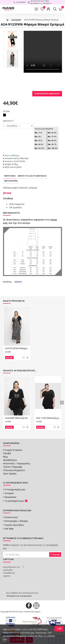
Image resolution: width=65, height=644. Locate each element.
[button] (62, 403)
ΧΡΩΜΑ (6, 111)
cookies (25, 629)
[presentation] (26, 584)
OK (60, 629)
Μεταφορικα (11, 181)
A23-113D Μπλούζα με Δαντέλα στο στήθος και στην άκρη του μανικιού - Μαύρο (49, 418)
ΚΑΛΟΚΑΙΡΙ (16, 20)
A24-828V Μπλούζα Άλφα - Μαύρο (18, 418)
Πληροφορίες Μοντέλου (47, 94)
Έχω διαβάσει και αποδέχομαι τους (21, 594)
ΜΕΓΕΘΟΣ (7, 121)
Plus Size (24, 158)
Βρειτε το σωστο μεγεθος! (32, 176)
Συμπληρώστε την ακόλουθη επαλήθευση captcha (11, 571)
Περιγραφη (10, 176)
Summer (18, 282)
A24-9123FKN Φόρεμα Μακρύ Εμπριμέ (18, 348)
